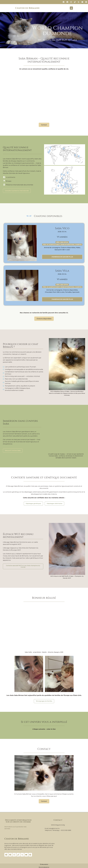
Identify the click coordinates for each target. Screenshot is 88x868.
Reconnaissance (44, 867)
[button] (71, 8)
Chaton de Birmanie (27, 8)
